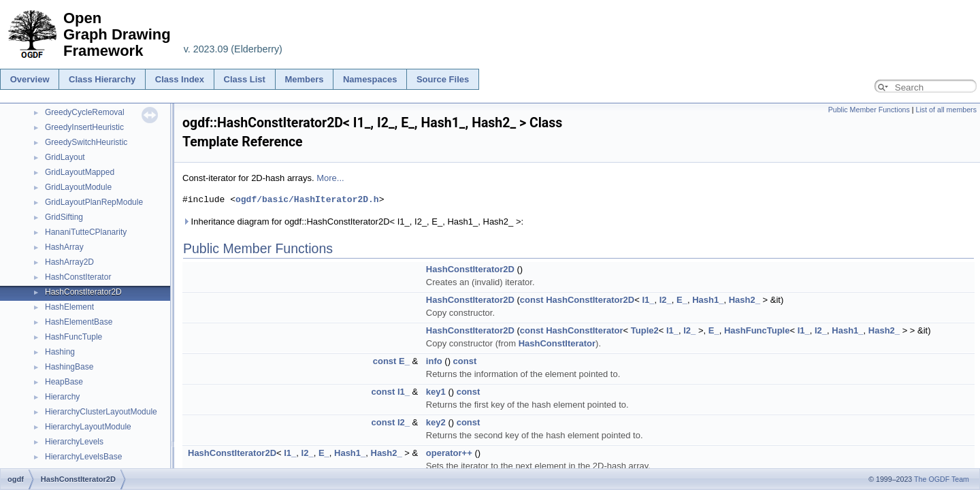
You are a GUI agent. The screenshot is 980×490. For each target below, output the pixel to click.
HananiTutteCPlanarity (86, 232)
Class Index (180, 79)
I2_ (666, 300)
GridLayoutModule (78, 187)
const (532, 300)
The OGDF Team (942, 479)
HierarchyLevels (74, 442)
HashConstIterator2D (83, 292)
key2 (436, 422)
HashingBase (69, 367)
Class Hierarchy (102, 79)
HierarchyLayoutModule (88, 427)
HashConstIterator (78, 277)
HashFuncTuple (73, 337)
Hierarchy (62, 397)
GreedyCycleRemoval (85, 112)
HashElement (69, 307)
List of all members (946, 110)
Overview (30, 79)
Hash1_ (708, 300)
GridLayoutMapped (80, 172)
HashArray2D (69, 262)
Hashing (60, 352)
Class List (245, 79)
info (434, 361)
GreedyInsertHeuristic (84, 127)
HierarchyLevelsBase (83, 457)
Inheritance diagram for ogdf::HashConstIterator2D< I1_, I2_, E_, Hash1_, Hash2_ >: (353, 222)
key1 (436, 392)
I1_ (648, 300)
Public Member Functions (869, 110)
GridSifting (64, 217)
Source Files (443, 79)
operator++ (449, 453)
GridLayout (65, 157)
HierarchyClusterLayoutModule (101, 412)
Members (304, 79)
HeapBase (64, 382)
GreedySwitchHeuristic (86, 142)
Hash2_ (745, 300)
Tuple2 (645, 330)
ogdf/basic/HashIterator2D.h (307, 199)
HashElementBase (79, 322)
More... (330, 178)
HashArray (64, 247)
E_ (682, 300)
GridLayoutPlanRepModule (94, 202)
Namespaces (370, 79)
